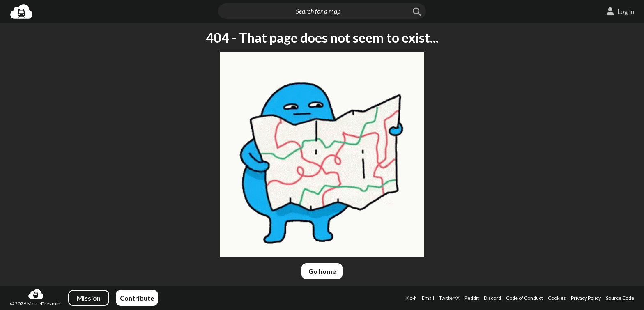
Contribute (137, 298)
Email (428, 298)
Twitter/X (449, 298)
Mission (89, 298)
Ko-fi (412, 298)
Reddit (472, 298)
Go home (322, 271)
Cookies (557, 298)
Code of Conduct (524, 298)
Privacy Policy (586, 298)
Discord (492, 298)
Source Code (620, 298)
